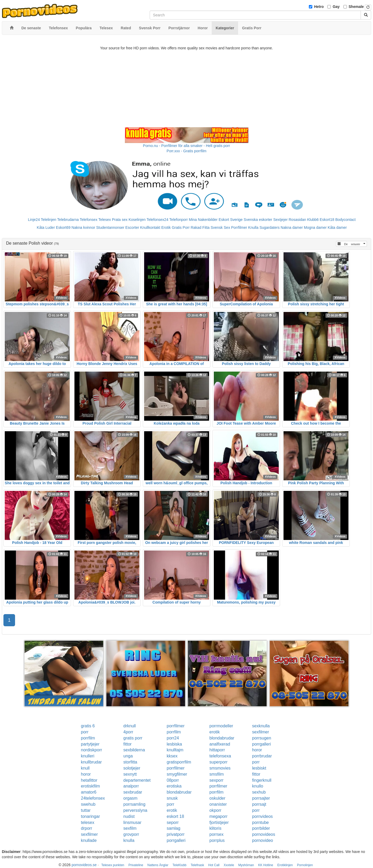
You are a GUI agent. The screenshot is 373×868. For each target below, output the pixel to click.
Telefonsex (89, 220)
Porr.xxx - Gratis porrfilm (186, 151)
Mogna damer (315, 227)
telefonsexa (220, 756)
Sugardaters (270, 227)
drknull (129, 726)
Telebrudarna (68, 220)
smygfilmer (177, 774)
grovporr (131, 834)
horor (257, 750)
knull (85, 768)
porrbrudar (262, 756)
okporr (215, 810)
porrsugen (262, 738)
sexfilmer (261, 732)
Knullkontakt (150, 227)
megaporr (218, 816)
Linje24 (34, 220)
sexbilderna (134, 750)
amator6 (89, 792)
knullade (89, 840)
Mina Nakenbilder (203, 220)
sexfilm (130, 828)
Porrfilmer (239, 227)
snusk (172, 798)
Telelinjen (49, 220)
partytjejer (90, 744)
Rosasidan (297, 220)
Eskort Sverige (231, 220)
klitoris (215, 828)
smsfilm (216, 774)
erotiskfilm (91, 786)
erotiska (174, 786)
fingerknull (262, 780)
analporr (131, 786)
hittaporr (217, 750)
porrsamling (134, 804)
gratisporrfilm (179, 762)
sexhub (259, 792)
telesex (88, 822)
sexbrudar (133, 792)
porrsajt (259, 804)
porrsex (216, 834)
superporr (218, 762)
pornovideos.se (84, 865)
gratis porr (133, 738)
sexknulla (261, 726)
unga (128, 756)
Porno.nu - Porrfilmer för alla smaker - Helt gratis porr (187, 146)
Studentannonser (110, 227)
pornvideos (262, 816)
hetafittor (89, 780)
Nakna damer (292, 227)
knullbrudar (91, 762)
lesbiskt (259, 768)
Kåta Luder (46, 227)
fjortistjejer (219, 822)
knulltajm (175, 750)
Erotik (166, 227)
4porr (128, 732)
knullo (258, 786)
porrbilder (261, 828)
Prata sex (120, 220)
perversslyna (135, 810)
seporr (173, 822)
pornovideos (264, 834)
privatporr (176, 834)
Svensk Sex (220, 227)
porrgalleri (261, 744)
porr (85, 732)
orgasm (130, 798)
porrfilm (174, 732)
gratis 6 (88, 726)
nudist (129, 816)
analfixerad (220, 744)
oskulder (217, 798)
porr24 (173, 738)
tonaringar (91, 816)
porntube (260, 822)
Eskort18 (327, 220)
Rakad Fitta (200, 227)
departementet (137, 780)
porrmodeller (221, 726)
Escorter (132, 227)
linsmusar (132, 822)
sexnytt (130, 774)
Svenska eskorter (258, 220)
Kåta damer (337, 227)
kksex (172, 756)
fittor (127, 744)
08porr (173, 780)
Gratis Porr (181, 227)
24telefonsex (93, 798)
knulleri (88, 756)
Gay (336, 7)
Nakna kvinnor (83, 227)
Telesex (105, 220)
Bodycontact (345, 220)
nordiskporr (92, 750)
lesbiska (174, 744)
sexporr (216, 780)
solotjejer (132, 768)
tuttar (86, 810)
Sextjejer (280, 220)
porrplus (217, 840)
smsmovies (220, 768)
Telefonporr (178, 220)
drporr (87, 828)
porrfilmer (176, 726)
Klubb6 (313, 220)
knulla (129, 840)
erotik (214, 732)
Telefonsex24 (157, 220)
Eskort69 (63, 227)
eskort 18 (176, 816)
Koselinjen (137, 220)
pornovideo (263, 840)
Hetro (319, 7)
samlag (174, 828)
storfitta (130, 762)
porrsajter (261, 798)
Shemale (356, 7)
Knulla (253, 227)
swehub (88, 804)
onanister (218, 804)
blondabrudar (222, 738)
